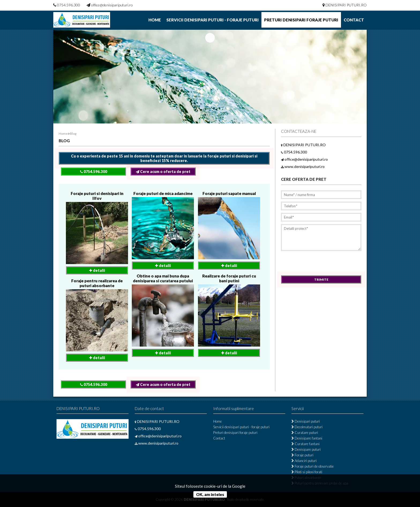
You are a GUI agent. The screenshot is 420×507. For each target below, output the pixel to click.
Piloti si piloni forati (307, 472)
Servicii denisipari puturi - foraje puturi (213, 20)
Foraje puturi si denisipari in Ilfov (97, 196)
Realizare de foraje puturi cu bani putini (229, 278)
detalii (97, 270)
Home (155, 20)
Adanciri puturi (304, 461)
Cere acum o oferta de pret (163, 172)
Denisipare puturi (306, 449)
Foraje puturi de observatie (313, 466)
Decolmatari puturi (307, 427)
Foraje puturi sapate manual (229, 193)
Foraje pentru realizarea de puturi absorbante (97, 283)
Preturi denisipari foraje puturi (301, 20)
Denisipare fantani (307, 438)
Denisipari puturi (306, 421)
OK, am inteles (210, 494)
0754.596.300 (69, 5)
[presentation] (322, 265)
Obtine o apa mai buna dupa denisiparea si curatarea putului (163, 278)
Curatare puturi (305, 433)
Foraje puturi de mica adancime (163, 193)
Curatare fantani (305, 444)
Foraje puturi (302, 455)
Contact (354, 20)
